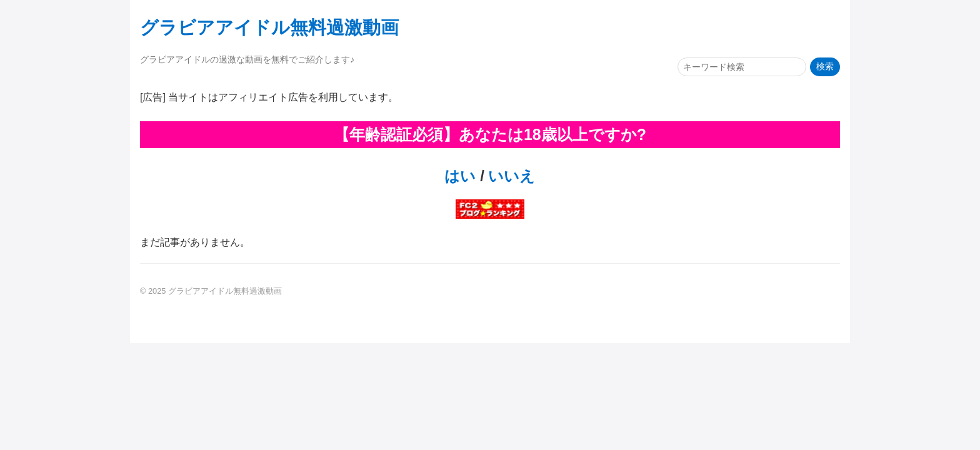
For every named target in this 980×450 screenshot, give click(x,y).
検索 (825, 67)
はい (460, 176)
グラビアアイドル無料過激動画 (269, 27)
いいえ (510, 176)
